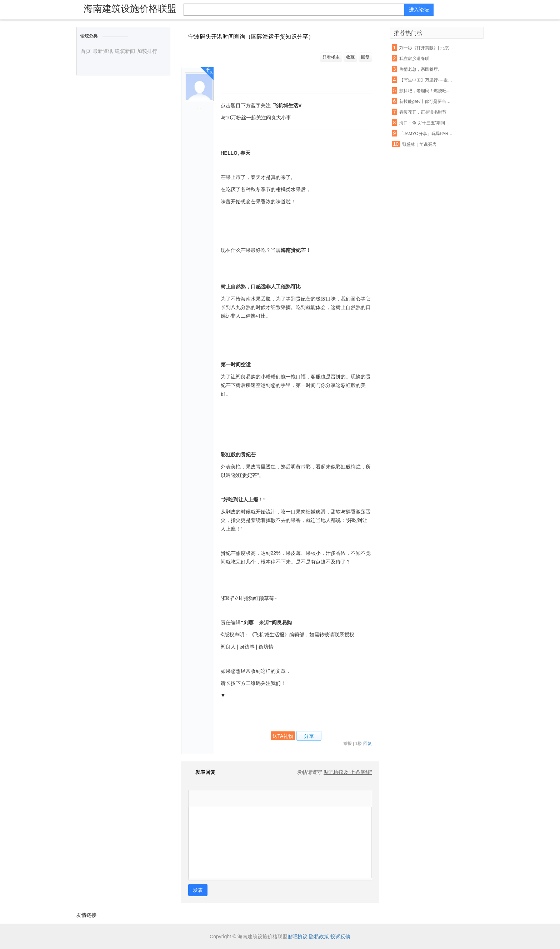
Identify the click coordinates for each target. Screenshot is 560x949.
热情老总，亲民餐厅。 (421, 69)
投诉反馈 (340, 936)
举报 (347, 744)
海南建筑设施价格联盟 (130, 9)
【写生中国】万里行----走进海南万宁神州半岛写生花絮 (426, 80)
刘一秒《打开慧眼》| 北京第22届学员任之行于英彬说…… (426, 48)
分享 (309, 736)
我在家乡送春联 (414, 59)
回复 (365, 57)
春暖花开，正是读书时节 (423, 112)
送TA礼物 (283, 736)
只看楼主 (331, 57)
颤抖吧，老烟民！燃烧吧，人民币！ (426, 91)
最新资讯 (103, 51)
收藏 (350, 57)
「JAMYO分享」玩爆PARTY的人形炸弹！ (426, 134)
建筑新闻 (125, 51)
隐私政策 (319, 936)
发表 (198, 890)
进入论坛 (419, 10)
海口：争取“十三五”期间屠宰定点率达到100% (426, 123)
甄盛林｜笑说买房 (419, 144)
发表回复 (202, 772)
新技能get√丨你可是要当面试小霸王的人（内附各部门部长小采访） (426, 101)
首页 (86, 51)
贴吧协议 (297, 936)
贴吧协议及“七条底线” (348, 772)
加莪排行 (147, 51)
